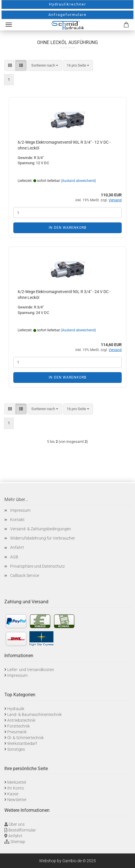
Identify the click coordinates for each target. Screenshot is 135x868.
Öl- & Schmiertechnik (25, 738)
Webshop (48, 861)
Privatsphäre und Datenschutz (38, 566)
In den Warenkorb (67, 228)
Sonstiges (16, 749)
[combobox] (45, 66)
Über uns (17, 824)
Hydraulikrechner (67, 4)
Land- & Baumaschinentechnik (34, 714)
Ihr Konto (16, 788)
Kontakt (17, 520)
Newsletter (17, 800)
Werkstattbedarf (22, 743)
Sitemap (18, 842)
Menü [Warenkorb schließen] (9, 25)
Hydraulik (16, 709)
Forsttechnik (19, 726)
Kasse (13, 794)
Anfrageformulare (67, 15)
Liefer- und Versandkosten (31, 670)
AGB (14, 557)
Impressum (20, 510)
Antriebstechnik (21, 720)
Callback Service (25, 575)
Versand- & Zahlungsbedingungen (41, 529)
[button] (10, 66)
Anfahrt (17, 547)
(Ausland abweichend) (78, 181)
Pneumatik (17, 732)
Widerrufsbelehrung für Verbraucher (43, 538)
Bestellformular (22, 830)
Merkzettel (17, 782)
